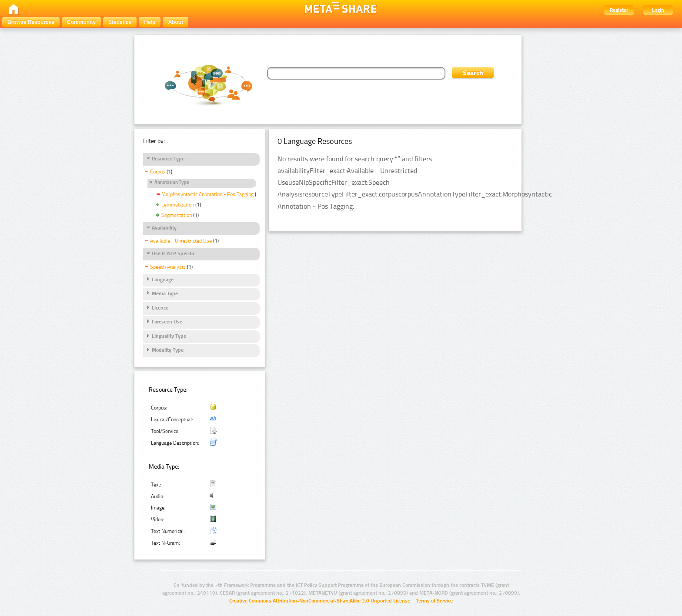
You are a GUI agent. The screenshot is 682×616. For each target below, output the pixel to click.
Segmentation (177, 215)
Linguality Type (169, 336)
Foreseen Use (167, 322)
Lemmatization (178, 205)
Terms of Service (434, 601)
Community (81, 22)
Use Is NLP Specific (173, 253)
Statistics (120, 22)
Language (163, 280)
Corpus (158, 172)
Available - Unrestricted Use (181, 241)
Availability (164, 228)
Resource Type (168, 159)
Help (150, 22)
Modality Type (168, 350)
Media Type (165, 293)
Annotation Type (172, 182)
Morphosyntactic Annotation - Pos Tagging (207, 194)
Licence (160, 308)
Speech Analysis (168, 267)
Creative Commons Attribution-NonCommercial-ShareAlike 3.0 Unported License (320, 601)
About (176, 22)
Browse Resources (31, 22)
